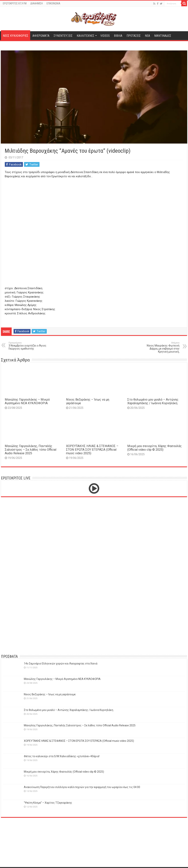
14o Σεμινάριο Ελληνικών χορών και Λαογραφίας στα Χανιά (61, 664)
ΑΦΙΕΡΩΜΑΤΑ (41, 36)
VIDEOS (105, 36)
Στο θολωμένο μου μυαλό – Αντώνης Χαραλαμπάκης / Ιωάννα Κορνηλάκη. (153, 401)
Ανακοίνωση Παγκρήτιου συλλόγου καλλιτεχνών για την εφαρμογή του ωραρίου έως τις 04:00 (82, 787)
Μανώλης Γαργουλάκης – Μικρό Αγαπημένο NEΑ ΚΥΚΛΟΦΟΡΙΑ (27, 401)
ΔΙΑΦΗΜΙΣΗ (37, 3)
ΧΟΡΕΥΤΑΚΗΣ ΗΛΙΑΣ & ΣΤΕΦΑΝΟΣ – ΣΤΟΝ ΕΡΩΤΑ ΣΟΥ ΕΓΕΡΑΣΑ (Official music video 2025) (92, 450)
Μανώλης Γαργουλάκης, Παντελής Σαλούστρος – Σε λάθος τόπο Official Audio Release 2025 (31, 450)
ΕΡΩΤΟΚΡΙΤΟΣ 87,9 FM (15, 3)
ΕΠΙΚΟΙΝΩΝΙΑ (53, 3)
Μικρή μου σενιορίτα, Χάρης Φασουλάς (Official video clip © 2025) (155, 448)
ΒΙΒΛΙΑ (118, 36)
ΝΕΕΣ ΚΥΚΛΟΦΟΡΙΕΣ (16, 36)
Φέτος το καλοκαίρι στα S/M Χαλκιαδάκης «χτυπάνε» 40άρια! (62, 756)
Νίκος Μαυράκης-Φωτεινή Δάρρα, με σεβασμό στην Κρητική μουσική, (160, 347)
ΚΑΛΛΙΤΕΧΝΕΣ (86, 36)
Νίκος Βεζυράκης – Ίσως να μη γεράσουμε (50, 694)
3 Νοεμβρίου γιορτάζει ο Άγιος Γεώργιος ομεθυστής (28, 346)
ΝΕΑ (147, 36)
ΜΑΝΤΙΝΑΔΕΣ (163, 36)
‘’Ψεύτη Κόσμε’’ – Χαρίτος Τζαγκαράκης (48, 803)
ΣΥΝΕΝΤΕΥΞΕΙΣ (63, 36)
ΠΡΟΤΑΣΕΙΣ (134, 36)
